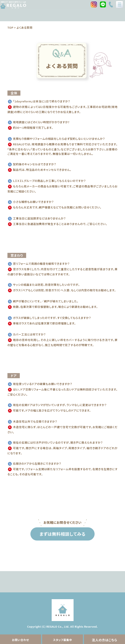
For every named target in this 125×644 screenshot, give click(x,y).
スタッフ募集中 (62, 640)
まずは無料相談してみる (62, 534)
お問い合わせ (21, 640)
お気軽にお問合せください (63, 522)
